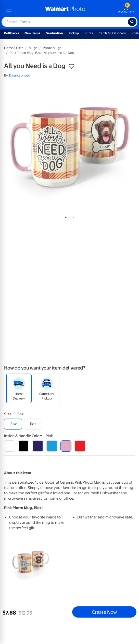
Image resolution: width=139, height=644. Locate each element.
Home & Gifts (14, 48)
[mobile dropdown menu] (9, 9)
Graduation (54, 33)
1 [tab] (65, 216)
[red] (80, 446)
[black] (24, 446)
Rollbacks (11, 33)
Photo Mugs (52, 48)
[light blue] (52, 446)
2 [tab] (72, 216)
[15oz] (13, 424)
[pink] (66, 446)
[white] (10, 446)
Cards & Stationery (112, 33)
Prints (89, 33)
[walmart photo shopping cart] (126, 9)
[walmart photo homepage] (65, 9)
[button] (71, 67)
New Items (32, 33)
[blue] (38, 446)
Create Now (104, 612)
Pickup (74, 33)
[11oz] (33, 424)
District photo (20, 75)
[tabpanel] (69, 147)
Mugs (33, 48)
